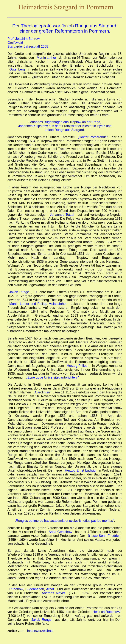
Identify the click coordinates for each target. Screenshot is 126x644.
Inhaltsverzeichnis (40, 631)
